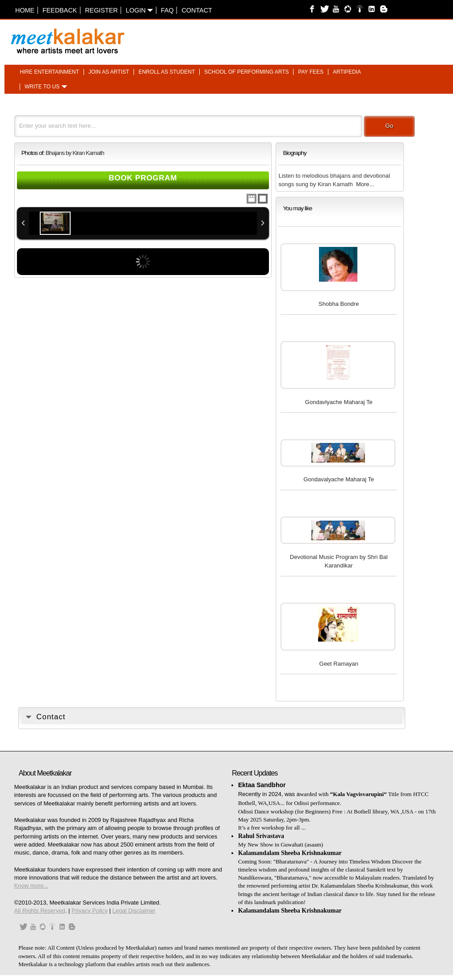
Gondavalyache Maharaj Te (339, 479)
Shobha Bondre (339, 304)
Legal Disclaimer (134, 911)
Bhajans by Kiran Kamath (75, 153)
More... (365, 184)
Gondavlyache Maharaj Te (339, 402)
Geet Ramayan (339, 664)
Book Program (143, 178)
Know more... (31, 886)
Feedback (60, 10)
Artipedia (347, 72)
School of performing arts (246, 72)
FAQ (167, 10)
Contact (197, 10)
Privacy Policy (90, 911)
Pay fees (311, 72)
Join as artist (109, 72)
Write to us (42, 87)
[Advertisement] (336, 37)
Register (101, 10)
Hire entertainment (49, 72)
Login (139, 10)
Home (25, 10)
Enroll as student (167, 72)
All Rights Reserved (40, 911)
